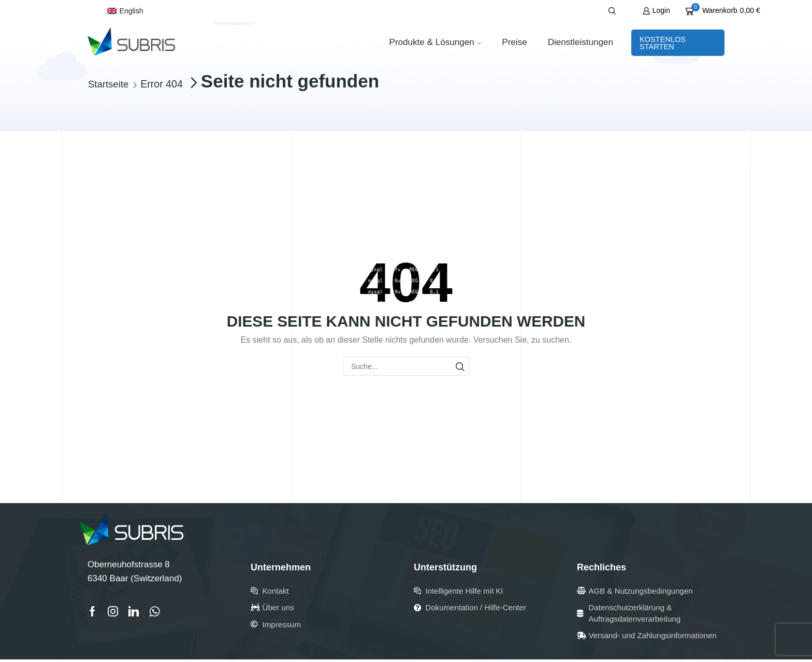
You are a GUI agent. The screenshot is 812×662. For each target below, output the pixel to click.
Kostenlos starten (663, 43)
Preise (514, 42)
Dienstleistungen (581, 42)
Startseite (110, 84)
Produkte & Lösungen (435, 42)
